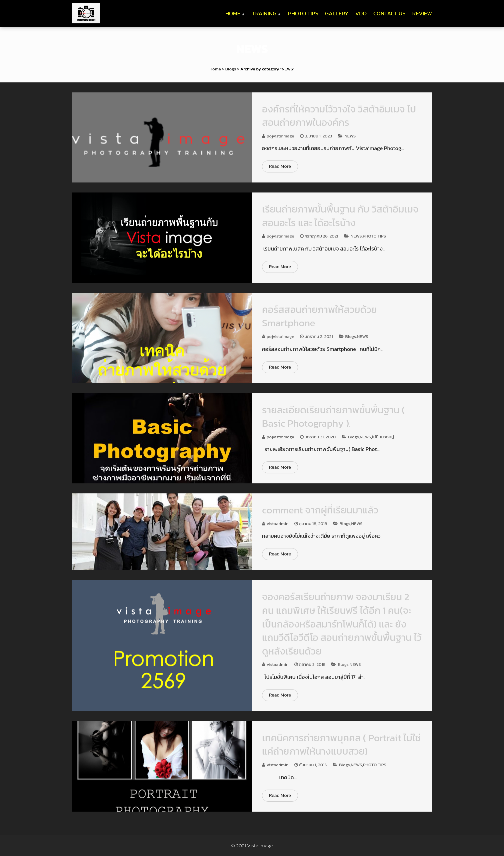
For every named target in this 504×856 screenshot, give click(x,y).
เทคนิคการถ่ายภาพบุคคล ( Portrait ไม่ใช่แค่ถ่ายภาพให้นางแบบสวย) (341, 745)
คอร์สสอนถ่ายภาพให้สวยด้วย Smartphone (319, 316)
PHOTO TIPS (303, 13)
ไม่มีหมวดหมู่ (383, 437)
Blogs (231, 69)
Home (215, 69)
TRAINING (264, 13)
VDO (361, 13)
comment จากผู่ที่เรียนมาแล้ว (320, 510)
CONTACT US (389, 13)
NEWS (350, 136)
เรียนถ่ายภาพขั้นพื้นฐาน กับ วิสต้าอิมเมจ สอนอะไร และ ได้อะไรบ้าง (340, 216)
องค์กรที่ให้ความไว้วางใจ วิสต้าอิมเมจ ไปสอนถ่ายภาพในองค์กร (339, 116)
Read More (280, 166)
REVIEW (422, 13)
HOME (233, 13)
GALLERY (337, 13)
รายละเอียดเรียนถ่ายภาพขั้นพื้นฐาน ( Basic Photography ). (333, 417)
